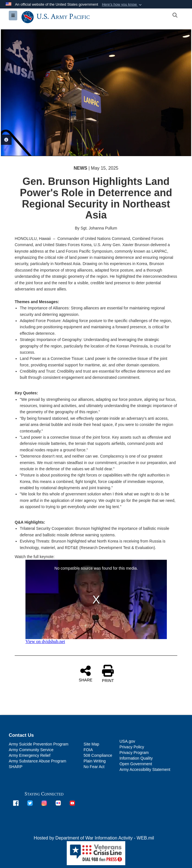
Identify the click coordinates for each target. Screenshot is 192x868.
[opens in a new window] (16, 803)
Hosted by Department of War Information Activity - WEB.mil (94, 838)
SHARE (85, 674)
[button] (122, 5)
